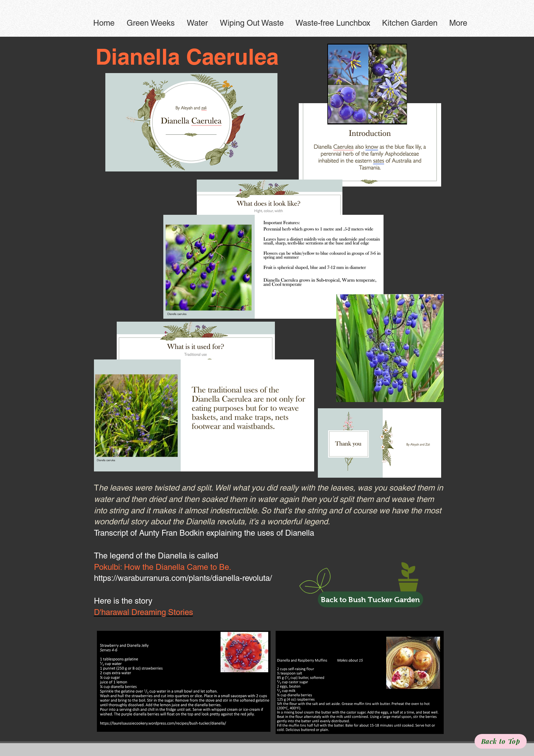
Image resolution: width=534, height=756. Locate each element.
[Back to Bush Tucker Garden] (370, 599)
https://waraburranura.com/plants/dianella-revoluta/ (183, 578)
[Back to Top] (501, 741)
